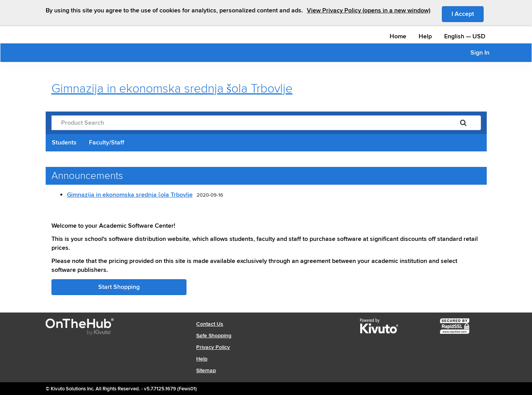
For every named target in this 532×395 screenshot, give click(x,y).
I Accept (468, 14)
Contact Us (210, 324)
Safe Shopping (214, 336)
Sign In (480, 53)
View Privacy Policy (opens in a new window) (369, 10)
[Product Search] (249, 123)
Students (64, 143)
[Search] (463, 123)
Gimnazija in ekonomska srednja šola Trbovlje (130, 195)
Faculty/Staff (107, 143)
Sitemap (206, 370)
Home (398, 36)
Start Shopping (119, 287)
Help (425, 36)
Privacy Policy (213, 347)
